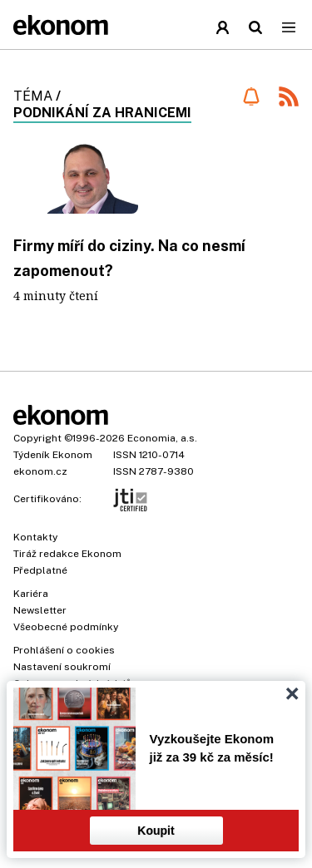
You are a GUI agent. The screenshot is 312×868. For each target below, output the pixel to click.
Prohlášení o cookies (64, 650)
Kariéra (31, 594)
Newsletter (40, 610)
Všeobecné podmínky (66, 627)
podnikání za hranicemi (102, 113)
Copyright (37, 438)
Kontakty (35, 537)
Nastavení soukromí (62, 667)
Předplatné (40, 570)
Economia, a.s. (162, 438)
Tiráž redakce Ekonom (67, 554)
